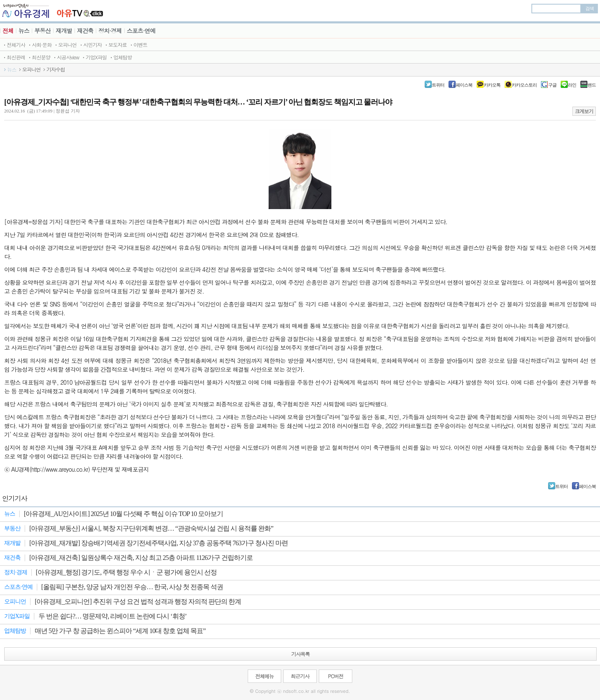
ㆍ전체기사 (14, 45)
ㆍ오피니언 (65, 45)
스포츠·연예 (141, 31)
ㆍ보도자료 (115, 45)
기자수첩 (56, 69)
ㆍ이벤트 (138, 45)
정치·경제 (110, 31)
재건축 (85, 31)
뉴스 (24, 31)
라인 (572, 85)
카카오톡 (492, 85)
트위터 (438, 85)
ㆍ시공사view (66, 57)
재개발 (64, 31)
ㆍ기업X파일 (94, 57)
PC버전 (336, 676)
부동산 (42, 31)
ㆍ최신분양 (39, 57)
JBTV (80, 11)
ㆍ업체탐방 (120, 57)
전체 (8, 31)
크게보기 (584, 111)
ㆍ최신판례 (14, 57)
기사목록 (300, 654)
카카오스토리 (524, 85)
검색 (590, 8)
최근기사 (300, 676)
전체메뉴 (264, 676)
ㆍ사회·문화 (39, 45)
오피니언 (31, 69)
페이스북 (464, 85)
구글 (552, 85)
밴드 (592, 85)
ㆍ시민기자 (90, 45)
